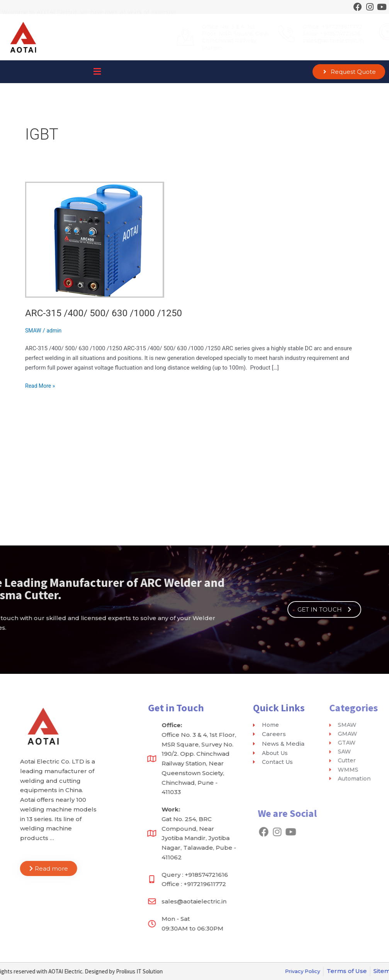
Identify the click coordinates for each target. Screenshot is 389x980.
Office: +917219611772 (250, 27)
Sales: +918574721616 (249, 34)
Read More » (41, 385)
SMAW (34, 331)
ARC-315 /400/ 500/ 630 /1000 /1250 (109, 313)
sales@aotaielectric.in (250, 41)
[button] (97, 72)
